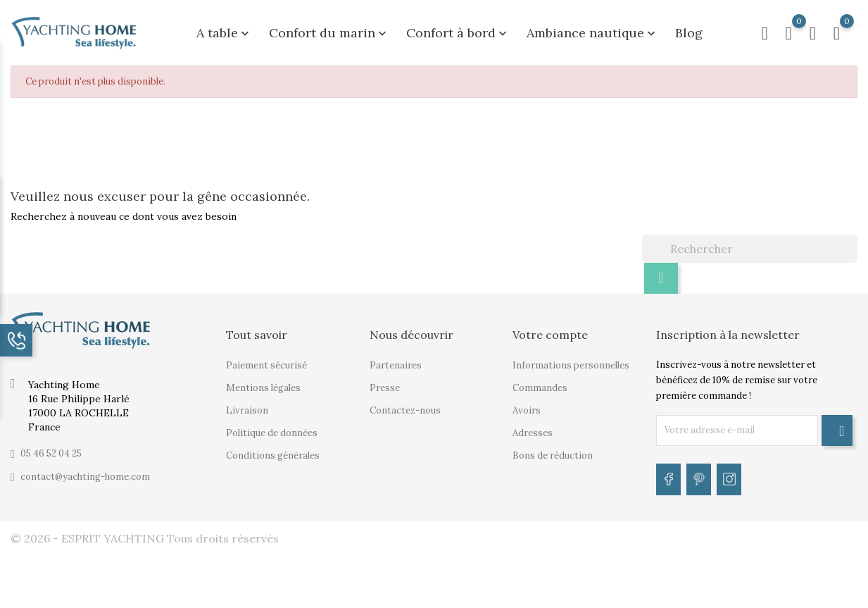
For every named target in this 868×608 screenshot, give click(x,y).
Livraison (247, 403)
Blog (689, 29)
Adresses (533, 425)
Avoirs (527, 403)
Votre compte (550, 327)
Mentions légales (263, 380)
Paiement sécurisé (266, 358)
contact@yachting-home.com (85, 469)
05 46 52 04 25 (51, 446)
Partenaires (396, 358)
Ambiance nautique (592, 29)
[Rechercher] (750, 241)
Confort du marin (329, 29)
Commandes (540, 380)
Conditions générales (273, 448)
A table (224, 29)
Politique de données (272, 425)
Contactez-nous (405, 403)
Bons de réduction (553, 448)
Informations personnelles (571, 358)
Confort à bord (458, 29)
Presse (385, 380)
